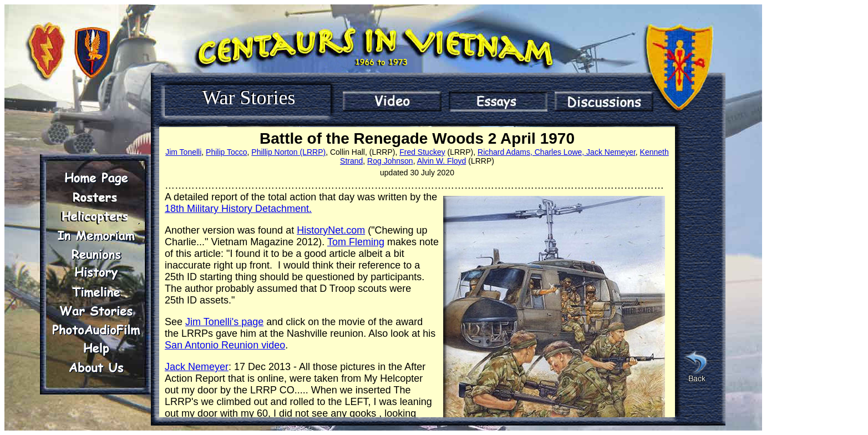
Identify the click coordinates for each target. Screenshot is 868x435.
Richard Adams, (505, 152)
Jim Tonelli (183, 152)
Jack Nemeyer (610, 152)
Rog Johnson (390, 161)
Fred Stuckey (422, 152)
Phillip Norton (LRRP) (288, 152)
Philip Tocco (226, 152)
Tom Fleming (356, 242)
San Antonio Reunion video (225, 345)
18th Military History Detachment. (238, 209)
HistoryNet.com (331, 230)
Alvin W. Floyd (442, 161)
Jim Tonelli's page (224, 322)
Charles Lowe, (558, 152)
